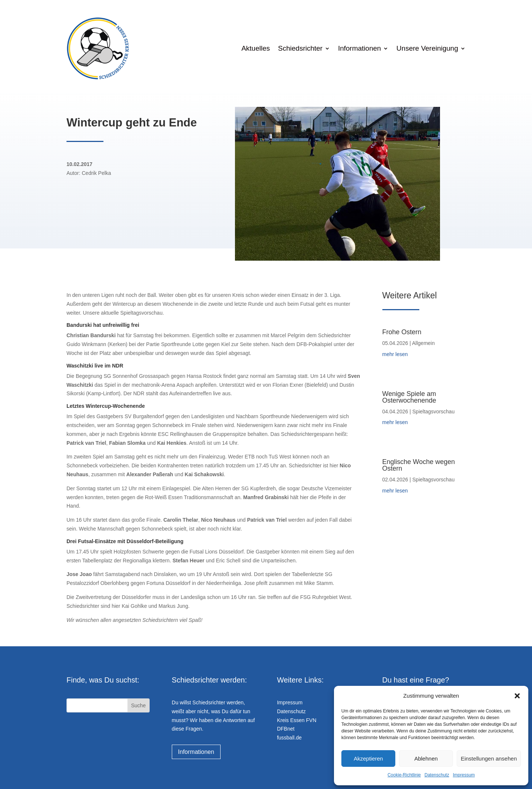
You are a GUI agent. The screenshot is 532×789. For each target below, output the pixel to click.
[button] (517, 696)
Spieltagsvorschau (433, 412)
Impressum (464, 775)
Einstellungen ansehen (489, 758)
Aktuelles (255, 48)
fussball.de (289, 738)
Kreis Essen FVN (297, 720)
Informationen (359, 48)
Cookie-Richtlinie (404, 775)
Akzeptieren (368, 758)
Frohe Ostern (402, 332)
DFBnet (286, 729)
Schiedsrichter (300, 48)
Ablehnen (426, 758)
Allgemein (423, 343)
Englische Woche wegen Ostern (419, 465)
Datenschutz (437, 775)
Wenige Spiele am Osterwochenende (409, 397)
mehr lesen (395, 354)
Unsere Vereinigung (427, 48)
